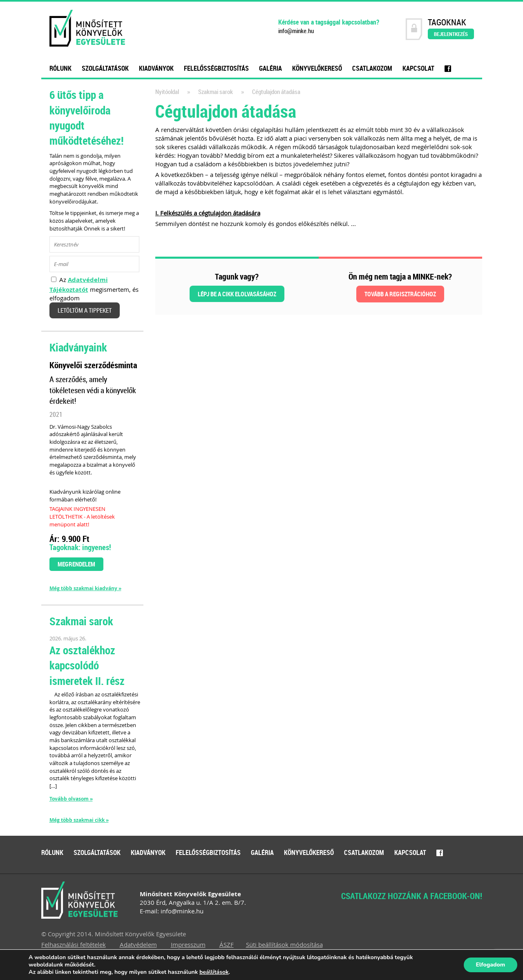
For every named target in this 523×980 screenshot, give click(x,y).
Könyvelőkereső (317, 68)
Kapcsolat (418, 68)
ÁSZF (227, 944)
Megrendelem (76, 564)
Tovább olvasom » (71, 799)
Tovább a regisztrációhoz (400, 294)
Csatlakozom (372, 68)
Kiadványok (156, 68)
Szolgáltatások (105, 68)
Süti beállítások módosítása (284, 944)
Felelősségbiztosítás (216, 68)
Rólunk (60, 68)
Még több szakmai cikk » (79, 820)
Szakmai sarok (216, 92)
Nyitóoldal (167, 92)
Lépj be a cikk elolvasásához (237, 294)
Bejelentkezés (451, 34)
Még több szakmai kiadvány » (85, 588)
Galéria (270, 68)
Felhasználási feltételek (74, 944)
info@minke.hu (296, 31)
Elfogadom (490, 965)
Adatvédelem (138, 944)
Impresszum (188, 944)
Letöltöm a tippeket (85, 310)
